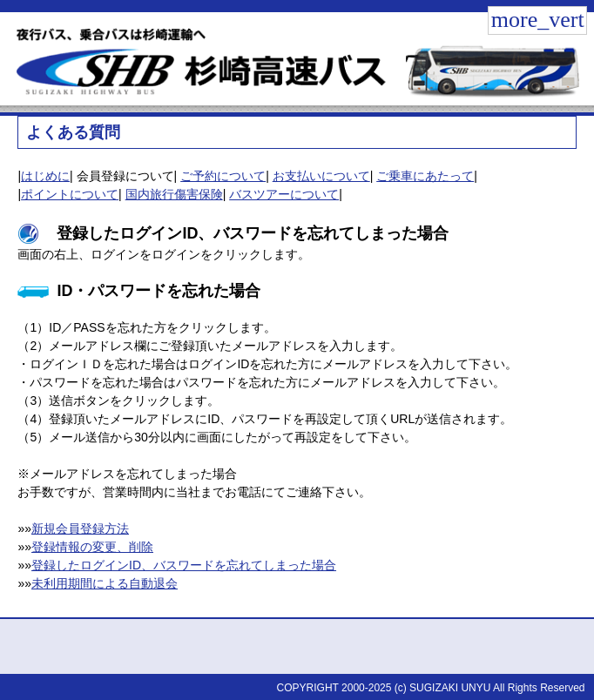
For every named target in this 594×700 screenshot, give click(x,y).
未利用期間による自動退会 (105, 583)
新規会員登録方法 (80, 528)
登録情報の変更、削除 (92, 547)
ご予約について (223, 176)
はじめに (45, 176)
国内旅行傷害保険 (174, 194)
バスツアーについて (284, 194)
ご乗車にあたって (425, 176)
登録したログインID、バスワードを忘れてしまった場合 (184, 565)
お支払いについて (321, 176)
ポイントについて (70, 194)
